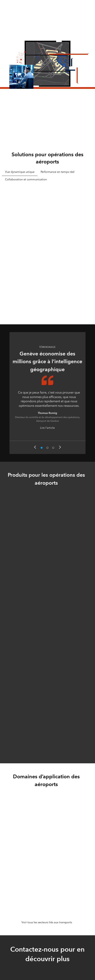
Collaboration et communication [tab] (26, 179)
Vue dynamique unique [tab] (20, 172)
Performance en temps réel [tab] (58, 172)
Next (60, 447)
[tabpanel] (47, 248)
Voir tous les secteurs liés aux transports (47, 922)
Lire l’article (47, 428)
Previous (35, 447)
